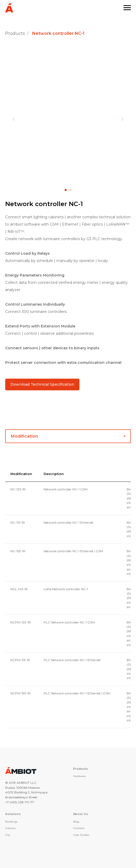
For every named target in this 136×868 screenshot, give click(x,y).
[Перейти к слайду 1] (66, 190)
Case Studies (81, 835)
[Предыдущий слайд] (13, 119)
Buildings (11, 822)
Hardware (80, 776)
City (8, 835)
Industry (10, 828)
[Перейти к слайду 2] (70, 190)
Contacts (79, 828)
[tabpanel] (68, 599)
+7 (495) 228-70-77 (20, 802)
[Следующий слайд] (123, 119)
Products (15, 33)
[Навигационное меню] (127, 8)
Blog (76, 822)
